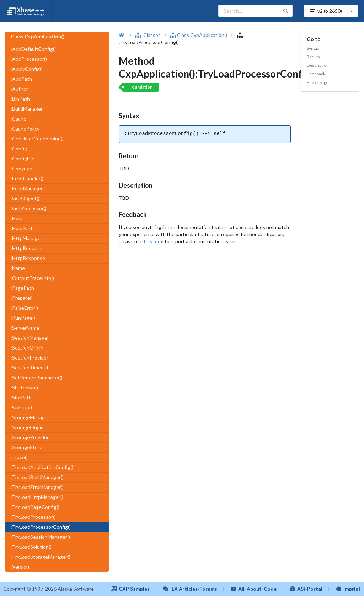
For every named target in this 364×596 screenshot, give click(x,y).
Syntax (313, 48)
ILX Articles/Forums (190, 589)
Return (313, 57)
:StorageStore (26, 447)
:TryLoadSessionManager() (40, 537)
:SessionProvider (30, 358)
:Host (17, 218)
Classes (148, 35)
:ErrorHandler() (27, 178)
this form (154, 241)
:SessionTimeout (30, 368)
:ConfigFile (23, 158)
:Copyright (23, 168)
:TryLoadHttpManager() (37, 497)
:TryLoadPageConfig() (35, 507)
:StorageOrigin (27, 427)
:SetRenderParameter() (37, 377)
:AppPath (21, 79)
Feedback (316, 74)
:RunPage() (23, 318)
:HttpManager (26, 238)
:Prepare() (22, 298)
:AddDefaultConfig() (33, 49)
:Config (19, 148)
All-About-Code (253, 589)
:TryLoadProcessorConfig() (41, 527)
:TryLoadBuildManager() (37, 477)
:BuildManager (27, 109)
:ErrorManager (27, 188)
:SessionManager (30, 338)
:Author (19, 89)
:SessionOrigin (27, 348)
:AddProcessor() (29, 59)
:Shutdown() (24, 387)
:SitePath (21, 397)
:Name (18, 268)
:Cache (18, 119)
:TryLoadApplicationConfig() (42, 467)
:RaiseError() (24, 308)
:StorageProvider (30, 437)
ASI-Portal (306, 589)
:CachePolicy (25, 129)
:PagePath (22, 288)
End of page (318, 82)
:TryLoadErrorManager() (37, 487)
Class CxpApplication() (199, 35)
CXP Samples (130, 589)
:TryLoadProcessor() (33, 517)
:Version (20, 567)
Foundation (141, 87)
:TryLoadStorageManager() (41, 557)
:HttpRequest (26, 248)
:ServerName (25, 328)
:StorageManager (30, 417)
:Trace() (19, 457)
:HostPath (22, 228)
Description (318, 65)
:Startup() (21, 407)
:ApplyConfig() (27, 69)
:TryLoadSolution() (31, 547)
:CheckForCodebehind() (37, 139)
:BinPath (20, 99)
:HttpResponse (28, 258)
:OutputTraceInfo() (32, 278)
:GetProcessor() (29, 208)
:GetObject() (25, 198)
